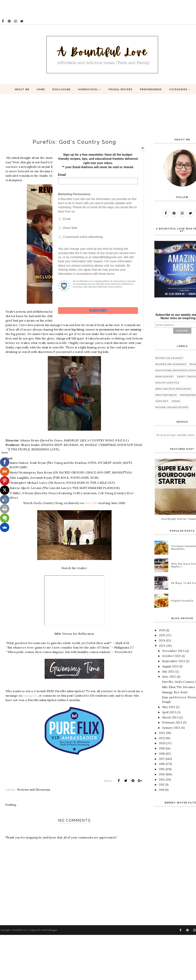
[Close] (143, 148)
